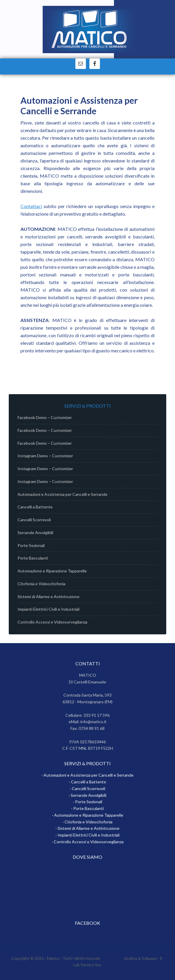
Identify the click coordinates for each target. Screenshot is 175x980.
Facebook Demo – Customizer (45, 417)
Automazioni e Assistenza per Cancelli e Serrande (63, 494)
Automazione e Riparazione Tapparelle (52, 571)
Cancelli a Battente (35, 507)
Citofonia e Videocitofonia (41, 584)
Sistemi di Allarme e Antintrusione (48, 597)
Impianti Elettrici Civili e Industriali (48, 609)
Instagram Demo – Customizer (45, 456)
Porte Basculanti (33, 558)
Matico (90, 32)
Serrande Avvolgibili (35, 533)
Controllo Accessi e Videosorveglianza (52, 622)
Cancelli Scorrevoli (34, 520)
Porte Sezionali (31, 545)
